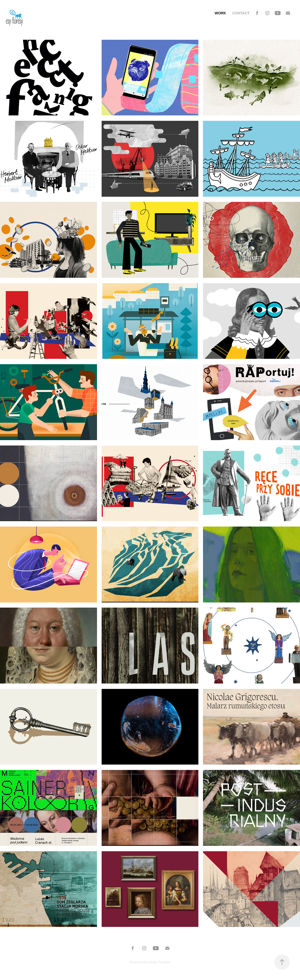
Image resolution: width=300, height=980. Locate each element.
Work (220, 13)
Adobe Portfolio (159, 962)
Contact (241, 13)
